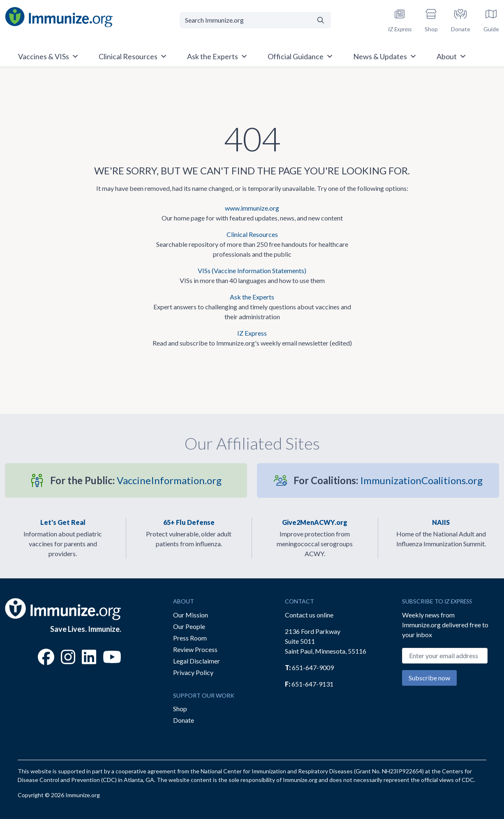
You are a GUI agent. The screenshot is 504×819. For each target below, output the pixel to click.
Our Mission (191, 615)
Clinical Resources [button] (133, 56)
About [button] (452, 56)
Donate (184, 720)
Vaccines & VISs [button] (49, 56)
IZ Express (252, 333)
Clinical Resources (252, 234)
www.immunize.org (252, 208)
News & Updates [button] (385, 56)
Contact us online (309, 615)
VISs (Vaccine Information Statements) (252, 270)
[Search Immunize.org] (245, 20)
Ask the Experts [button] (217, 56)
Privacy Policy (193, 672)
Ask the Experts (252, 297)
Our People (189, 626)
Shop (180, 709)
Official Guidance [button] (301, 56)
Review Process (195, 649)
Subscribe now (429, 678)
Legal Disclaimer (197, 661)
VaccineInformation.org (136, 480)
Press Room (190, 638)
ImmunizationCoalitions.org (388, 480)
